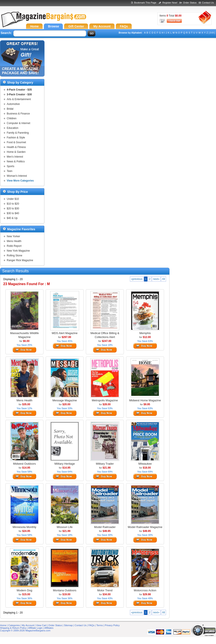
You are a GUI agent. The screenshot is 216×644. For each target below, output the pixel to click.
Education (12, 128)
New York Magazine (18, 251)
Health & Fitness (16, 147)
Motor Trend (105, 590)
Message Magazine (65, 400)
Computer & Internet (18, 123)
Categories (14, 625)
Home (3, 625)
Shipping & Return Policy (13, 628)
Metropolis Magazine (105, 400)
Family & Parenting (18, 133)
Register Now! (170, 3)
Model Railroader (105, 527)
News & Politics (16, 161)
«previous (137, 279)
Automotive (13, 104)
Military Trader (105, 464)
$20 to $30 (13, 209)
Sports (11, 166)
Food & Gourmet (16, 142)
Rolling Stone (14, 256)
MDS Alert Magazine (65, 333)
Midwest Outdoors (24, 464)
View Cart (41, 625)
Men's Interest (15, 157)
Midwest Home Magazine (145, 400)
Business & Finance (18, 114)
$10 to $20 (13, 204)
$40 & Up (12, 218)
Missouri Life (65, 527)
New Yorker (13, 236)
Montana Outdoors (65, 590)
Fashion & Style (16, 138)
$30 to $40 (13, 213)
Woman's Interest (17, 176)
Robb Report (14, 246)
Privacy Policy (112, 625)
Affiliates (49, 628)
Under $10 (13, 199)
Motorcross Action (145, 590)
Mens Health (14, 241)
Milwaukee (145, 464)
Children (12, 118)
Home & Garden (16, 152)
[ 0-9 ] (212, 33)
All (164, 279)
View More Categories (20, 181)
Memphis (145, 333)
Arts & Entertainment (19, 99)
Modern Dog (25, 590)
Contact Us (208, 3)
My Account (28, 625)
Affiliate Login (35, 628)
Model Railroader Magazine (145, 527)
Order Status (190, 3)
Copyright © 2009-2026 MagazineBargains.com (25, 631)
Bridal (10, 109)
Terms (100, 625)
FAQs (91, 625)
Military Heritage (65, 464)
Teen (10, 171)
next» (156, 279)
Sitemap (68, 625)
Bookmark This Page (145, 3)
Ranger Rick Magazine (20, 260)
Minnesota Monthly (24, 527)
